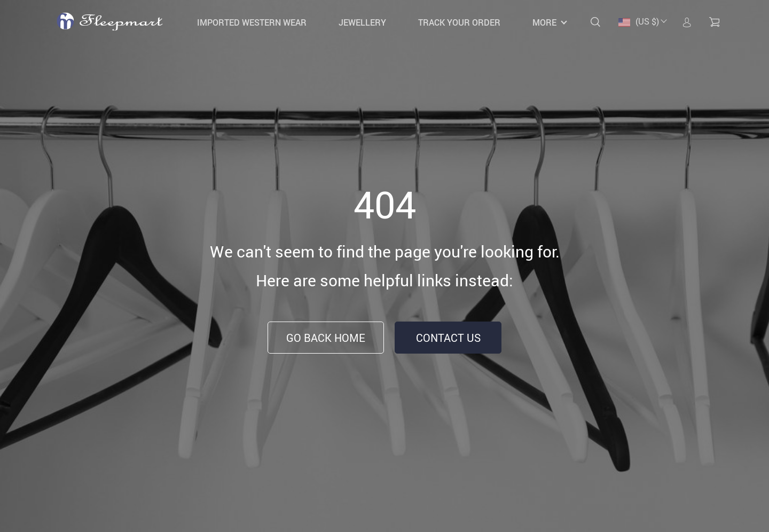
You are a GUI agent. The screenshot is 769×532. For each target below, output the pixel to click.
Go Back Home (326, 338)
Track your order (459, 22)
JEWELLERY (362, 22)
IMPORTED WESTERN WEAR (252, 22)
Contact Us (448, 338)
